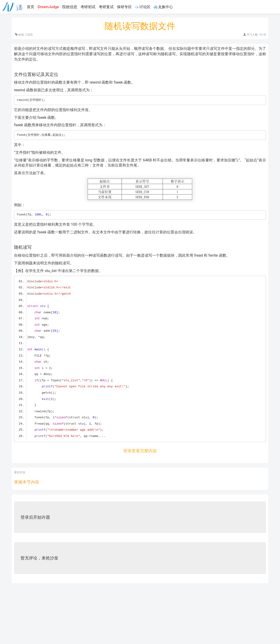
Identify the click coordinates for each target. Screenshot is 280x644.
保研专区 (124, 7)
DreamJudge (48, 7)
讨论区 (143, 7)
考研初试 (88, 7)
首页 (31, 7)
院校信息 (70, 7)
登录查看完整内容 (140, 451)
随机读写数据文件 (140, 26)
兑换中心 (163, 7)
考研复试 (106, 7)
